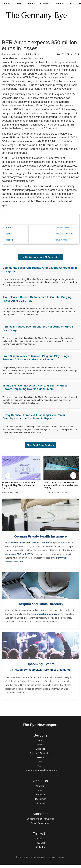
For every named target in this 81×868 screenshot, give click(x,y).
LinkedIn (41, 847)
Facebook (40, 843)
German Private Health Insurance (40, 536)
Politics (31, 3)
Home (7, 3)
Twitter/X (41, 839)
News (18, 3)
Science (60, 3)
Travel (40, 766)
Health (40, 757)
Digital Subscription (40, 823)
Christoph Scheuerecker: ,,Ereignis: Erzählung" (41, 670)
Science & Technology (40, 753)
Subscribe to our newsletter (40, 819)
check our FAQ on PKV (17, 554)
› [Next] (73, 475)
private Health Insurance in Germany (30, 543)
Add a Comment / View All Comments (40, 257)
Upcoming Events (40, 664)
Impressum (40, 795)
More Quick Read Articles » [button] (41, 445)
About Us (40, 786)
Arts (72, 3)
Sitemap (41, 803)
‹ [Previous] (8, 475)
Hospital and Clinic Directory (40, 604)
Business (45, 3)
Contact (40, 790)
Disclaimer (40, 799)
